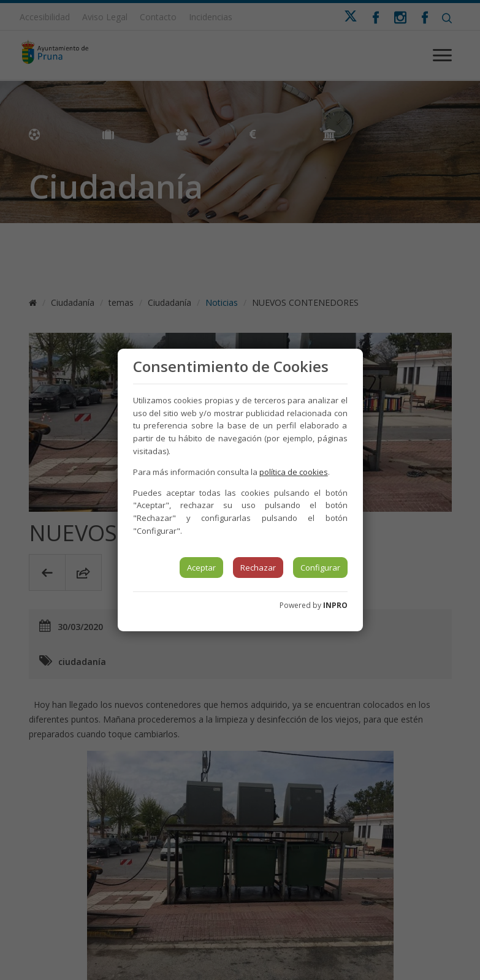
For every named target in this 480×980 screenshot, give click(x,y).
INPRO (335, 605)
